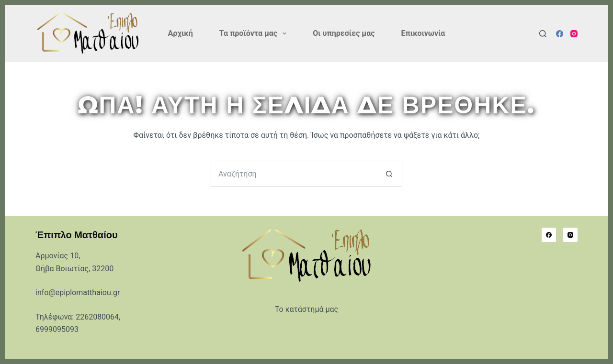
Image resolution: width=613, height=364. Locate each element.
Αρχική (181, 33)
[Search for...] (293, 174)
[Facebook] (560, 34)
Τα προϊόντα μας (255, 33)
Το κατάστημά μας (306, 309)
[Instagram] (574, 34)
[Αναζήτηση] (543, 34)
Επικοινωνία (423, 33)
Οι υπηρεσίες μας (344, 33)
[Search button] (389, 174)
